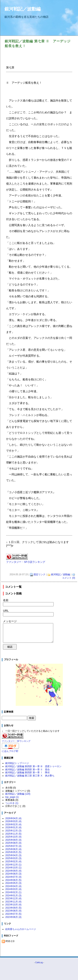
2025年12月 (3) (13, 831)
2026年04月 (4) (13, 818)
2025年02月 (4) (13, 862)
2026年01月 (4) (13, 827)
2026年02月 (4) (13, 825)
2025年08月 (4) (13, 843)
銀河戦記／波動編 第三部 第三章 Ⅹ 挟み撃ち (30, 776)
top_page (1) (12, 797)
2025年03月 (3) (13, 858)
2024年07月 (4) (13, 877)
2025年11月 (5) (13, 834)
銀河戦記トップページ (17, 763)
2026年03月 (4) (13, 821)
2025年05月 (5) (13, 852)
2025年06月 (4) (13, 849)
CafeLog (39, 962)
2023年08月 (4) (13, 911)
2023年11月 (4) (13, 902)
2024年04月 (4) (13, 886)
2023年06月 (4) (13, 917)
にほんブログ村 (10, 751)
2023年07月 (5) (13, 914)
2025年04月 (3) (13, 855)
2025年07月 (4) (13, 846)
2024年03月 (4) (13, 889)
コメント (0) (69, 578)
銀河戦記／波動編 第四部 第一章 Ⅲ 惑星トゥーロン (33, 766)
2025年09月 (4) (13, 840)
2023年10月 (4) (13, 905)
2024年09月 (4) (13, 871)
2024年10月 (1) (13, 868)
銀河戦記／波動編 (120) (18, 794)
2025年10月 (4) (13, 837)
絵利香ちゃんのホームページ (21, 929)
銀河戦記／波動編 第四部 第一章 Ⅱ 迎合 (28, 770)
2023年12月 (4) (13, 898)
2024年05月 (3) (13, 883)
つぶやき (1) (12, 803)
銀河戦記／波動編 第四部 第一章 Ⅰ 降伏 (28, 772)
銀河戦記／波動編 (23, 9)
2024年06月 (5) (13, 880)
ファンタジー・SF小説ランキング (26, 562)
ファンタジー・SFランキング (16, 741)
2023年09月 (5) (13, 908)
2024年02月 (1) (13, 892)
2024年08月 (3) (13, 874)
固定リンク (39, 574)
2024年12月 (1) (13, 865)
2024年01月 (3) (13, 896)
